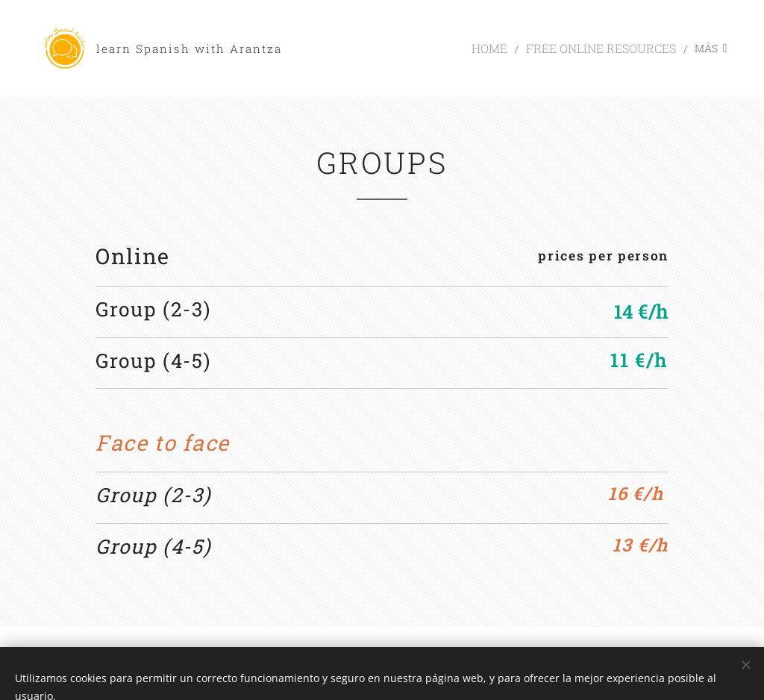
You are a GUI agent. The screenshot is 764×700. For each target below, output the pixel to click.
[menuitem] (362, 49)
